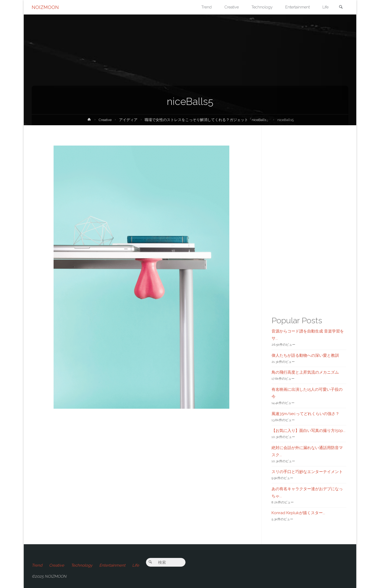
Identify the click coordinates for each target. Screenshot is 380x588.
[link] (341, 8)
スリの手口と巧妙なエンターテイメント (307, 472)
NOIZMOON (45, 7)
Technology (82, 565)
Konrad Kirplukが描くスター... (298, 513)
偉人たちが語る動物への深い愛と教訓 (305, 355)
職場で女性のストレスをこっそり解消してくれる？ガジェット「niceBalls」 (207, 120)
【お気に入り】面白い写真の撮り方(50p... (308, 431)
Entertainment (112, 565)
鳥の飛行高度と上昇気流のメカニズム (305, 372)
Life (136, 565)
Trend (37, 565)
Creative (105, 120)
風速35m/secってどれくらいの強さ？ (305, 414)
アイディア (128, 120)
